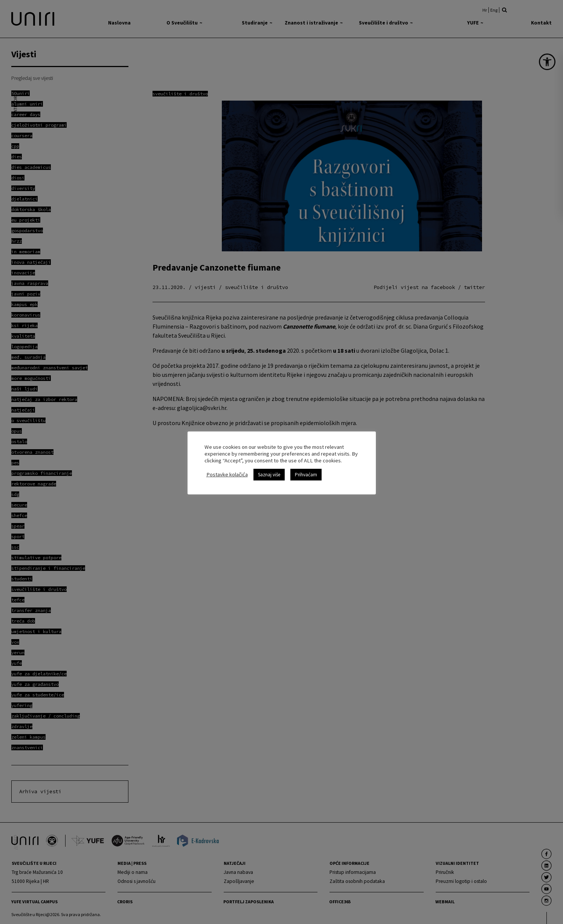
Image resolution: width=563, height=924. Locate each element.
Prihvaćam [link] (306, 475)
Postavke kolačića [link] (227, 474)
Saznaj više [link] (269, 475)
